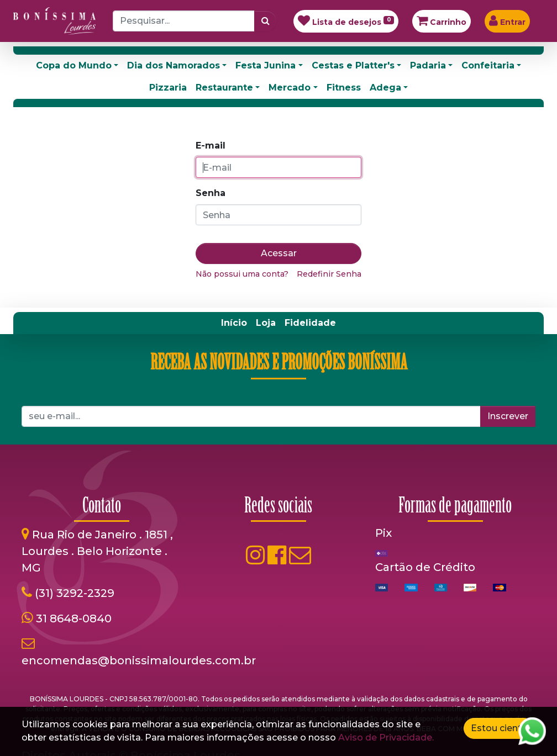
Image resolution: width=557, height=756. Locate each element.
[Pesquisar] (266, 21)
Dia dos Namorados (174, 65)
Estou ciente (499, 728)
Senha (211, 193)
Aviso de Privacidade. (386, 738)
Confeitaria (488, 65)
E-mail (211, 146)
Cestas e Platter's (353, 65)
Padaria (428, 65)
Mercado (290, 88)
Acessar (279, 253)
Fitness (344, 88)
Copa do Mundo (74, 65)
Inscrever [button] (508, 416)
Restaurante (224, 88)
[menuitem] (234, 323)
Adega (385, 88)
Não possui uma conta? (242, 274)
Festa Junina (266, 65)
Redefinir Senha (329, 274)
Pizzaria (168, 88)
